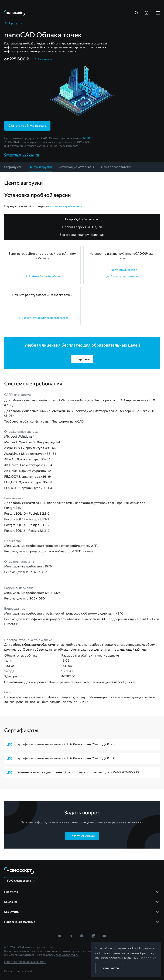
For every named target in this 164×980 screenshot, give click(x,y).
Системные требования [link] (21, 154)
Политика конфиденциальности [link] (25, 962)
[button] (137, 13)
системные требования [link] (65, 206)
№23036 (87, 138)
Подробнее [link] (148, 958)
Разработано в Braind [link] (18, 971)
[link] (15, 13)
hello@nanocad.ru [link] (67, 955)
